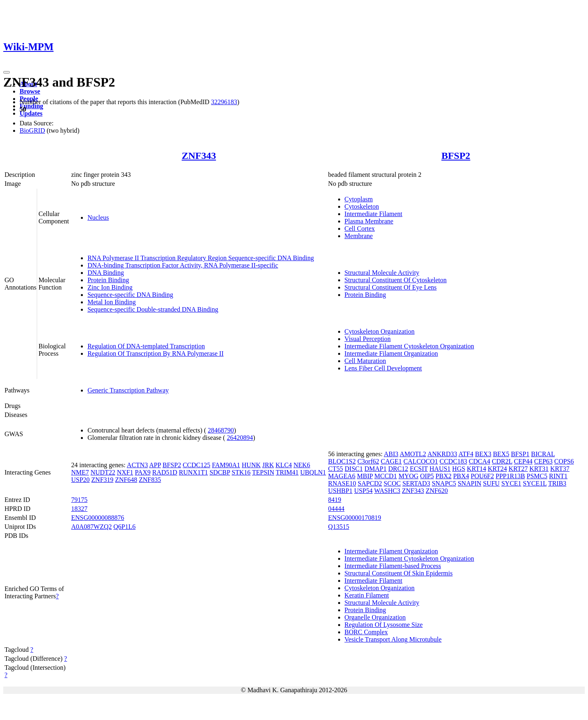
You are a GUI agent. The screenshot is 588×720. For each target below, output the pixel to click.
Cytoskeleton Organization (380, 331)
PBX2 (444, 476)
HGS (459, 469)
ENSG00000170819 (355, 518)
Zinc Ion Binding (110, 287)
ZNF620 (437, 491)
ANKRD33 (442, 454)
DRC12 (398, 469)
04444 (336, 509)
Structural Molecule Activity (382, 273)
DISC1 (354, 469)
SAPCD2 (370, 483)
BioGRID (32, 130)
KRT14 (476, 469)
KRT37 (560, 469)
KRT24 (497, 469)
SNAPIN (470, 483)
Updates (31, 113)
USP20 (80, 480)
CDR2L (502, 461)
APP (155, 465)
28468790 (221, 430)
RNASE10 (342, 483)
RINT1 (558, 476)
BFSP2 (456, 156)
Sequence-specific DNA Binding (130, 295)
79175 (79, 500)
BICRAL (543, 454)
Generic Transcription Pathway (128, 390)
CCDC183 (454, 461)
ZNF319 (102, 480)
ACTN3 (138, 465)
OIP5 (427, 476)
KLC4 (284, 465)
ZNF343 (199, 156)
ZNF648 (126, 480)
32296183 (224, 102)
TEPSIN (263, 472)
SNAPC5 (444, 483)
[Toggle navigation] (7, 72)
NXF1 (125, 472)
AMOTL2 (413, 454)
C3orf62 (368, 461)
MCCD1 (386, 476)
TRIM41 (287, 472)
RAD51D (165, 472)
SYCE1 (511, 483)
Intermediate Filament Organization (391, 353)
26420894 (240, 438)
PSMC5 (537, 476)
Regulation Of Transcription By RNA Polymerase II (155, 353)
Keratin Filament (367, 595)
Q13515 (339, 527)
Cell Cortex (360, 228)
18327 (79, 509)
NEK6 (302, 465)
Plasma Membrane (369, 221)
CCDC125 (196, 465)
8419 (335, 500)
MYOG (409, 476)
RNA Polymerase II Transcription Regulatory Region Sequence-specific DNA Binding (201, 258)
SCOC (392, 483)
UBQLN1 (313, 472)
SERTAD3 (416, 483)
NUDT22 (103, 472)
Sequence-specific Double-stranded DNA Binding (153, 309)
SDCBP (220, 472)
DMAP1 (375, 469)
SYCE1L (535, 483)
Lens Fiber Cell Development (383, 368)
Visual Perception (368, 339)
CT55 (336, 469)
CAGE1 (391, 461)
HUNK (251, 465)
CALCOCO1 (421, 461)
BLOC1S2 (342, 461)
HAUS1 (440, 469)
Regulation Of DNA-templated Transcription (146, 346)
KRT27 (518, 469)
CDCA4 (479, 461)
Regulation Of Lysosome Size (384, 625)
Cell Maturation (365, 361)
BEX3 (483, 454)
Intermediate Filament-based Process (393, 566)
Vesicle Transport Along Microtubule (393, 639)
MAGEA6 (342, 476)
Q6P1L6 (125, 527)
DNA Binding (106, 273)
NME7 (80, 472)
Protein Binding (108, 280)
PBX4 (461, 476)
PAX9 (143, 472)
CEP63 (543, 461)
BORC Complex (366, 632)
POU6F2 (482, 476)
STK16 (241, 472)
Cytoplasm (359, 199)
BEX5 (501, 454)
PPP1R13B (510, 476)
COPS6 (564, 461)
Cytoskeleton (362, 206)
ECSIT (419, 469)
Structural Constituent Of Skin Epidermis (399, 573)
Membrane (359, 236)
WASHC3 (387, 491)
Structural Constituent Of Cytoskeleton (396, 280)
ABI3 (391, 454)
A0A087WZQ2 (91, 527)
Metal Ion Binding (111, 302)
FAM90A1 (226, 465)
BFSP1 (520, 454)
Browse (30, 91)
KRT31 (539, 469)
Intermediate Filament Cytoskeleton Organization (409, 346)
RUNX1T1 (193, 472)
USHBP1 (341, 491)
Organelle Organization (375, 617)
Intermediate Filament (374, 214)
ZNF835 (150, 480)
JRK (268, 465)
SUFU (491, 483)
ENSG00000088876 (98, 518)
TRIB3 (557, 483)
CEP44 (523, 461)
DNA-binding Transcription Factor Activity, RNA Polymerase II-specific (183, 265)
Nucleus (98, 217)
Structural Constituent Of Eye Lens (391, 287)
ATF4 (466, 454)
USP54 (363, 491)
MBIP (365, 476)
